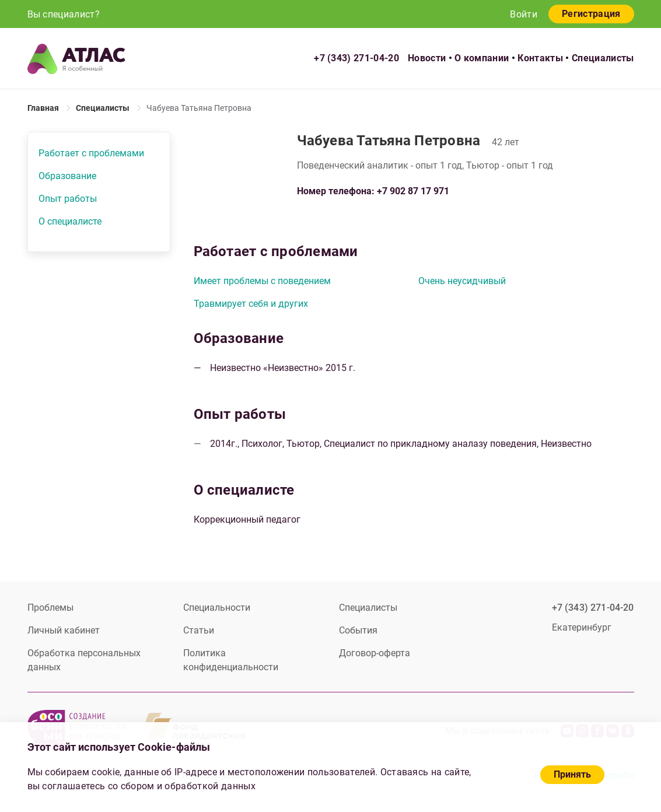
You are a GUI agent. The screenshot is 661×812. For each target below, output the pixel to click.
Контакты (540, 58)
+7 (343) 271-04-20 (356, 58)
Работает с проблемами (91, 153)
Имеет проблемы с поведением (262, 281)
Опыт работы (68, 199)
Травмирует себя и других (251, 304)
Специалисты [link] (103, 108)
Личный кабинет (64, 630)
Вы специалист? (64, 14)
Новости (427, 58)
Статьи (199, 630)
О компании (482, 58)
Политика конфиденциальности (231, 660)
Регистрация (591, 14)
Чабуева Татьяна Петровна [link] (199, 108)
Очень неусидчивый (462, 281)
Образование (67, 176)
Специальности (217, 608)
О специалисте (70, 221)
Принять (572, 774)
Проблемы (50, 608)
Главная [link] (43, 108)
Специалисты (603, 58)
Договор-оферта (375, 653)
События (358, 630)
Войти (524, 14)
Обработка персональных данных (84, 660)
